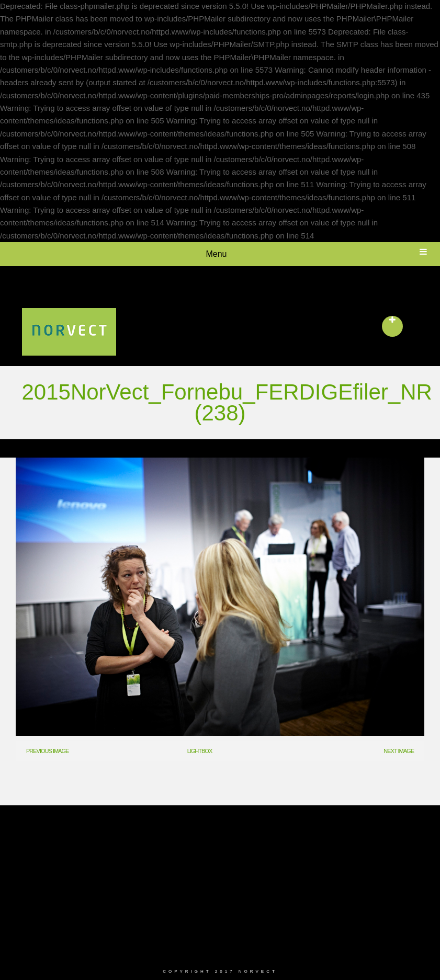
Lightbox (200, 751)
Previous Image (47, 751)
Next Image (399, 751)
